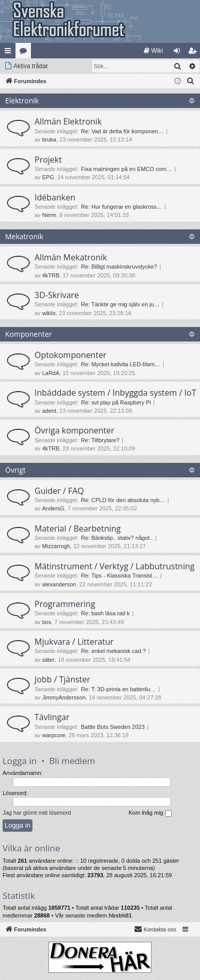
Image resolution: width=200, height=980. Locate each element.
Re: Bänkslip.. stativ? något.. (117, 538)
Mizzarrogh (56, 546)
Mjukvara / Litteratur (74, 642)
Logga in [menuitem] (179, 53)
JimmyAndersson (64, 697)
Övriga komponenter (74, 430)
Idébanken (55, 197)
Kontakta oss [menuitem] (155, 929)
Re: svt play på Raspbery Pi (116, 402)
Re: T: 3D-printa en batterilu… (118, 689)
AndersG (53, 508)
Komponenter (29, 334)
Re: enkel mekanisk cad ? (113, 651)
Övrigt (15, 470)
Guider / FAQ (59, 491)
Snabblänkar (10, 53)
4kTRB (51, 275)
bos (47, 622)
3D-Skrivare (57, 295)
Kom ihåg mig (150, 813)
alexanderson (59, 584)
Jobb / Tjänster (62, 679)
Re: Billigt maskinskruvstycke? (119, 267)
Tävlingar (52, 717)
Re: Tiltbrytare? (100, 440)
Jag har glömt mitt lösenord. (38, 813)
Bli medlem (72, 761)
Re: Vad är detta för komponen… (122, 131)
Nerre (49, 215)
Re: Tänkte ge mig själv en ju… (120, 304)
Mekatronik (24, 236)
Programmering (65, 604)
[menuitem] (153, 51)
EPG (48, 177)
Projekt (48, 160)
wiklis (49, 313)
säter (48, 660)
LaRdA (51, 373)
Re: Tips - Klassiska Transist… (119, 575)
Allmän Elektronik (68, 121)
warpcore (54, 735)
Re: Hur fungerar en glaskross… (122, 207)
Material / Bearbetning (78, 528)
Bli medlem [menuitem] (195, 53)
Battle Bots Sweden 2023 (113, 727)
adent (49, 411)
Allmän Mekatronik (71, 257)
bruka (49, 139)
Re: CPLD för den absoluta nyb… (123, 500)
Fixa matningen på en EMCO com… (127, 169)
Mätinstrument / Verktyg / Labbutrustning (114, 566)
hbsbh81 (120, 915)
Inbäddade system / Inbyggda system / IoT (115, 393)
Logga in (20, 761)
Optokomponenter (71, 355)
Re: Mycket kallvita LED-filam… (121, 364)
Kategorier (25, 53)
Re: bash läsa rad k (105, 613)
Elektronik (22, 100)
